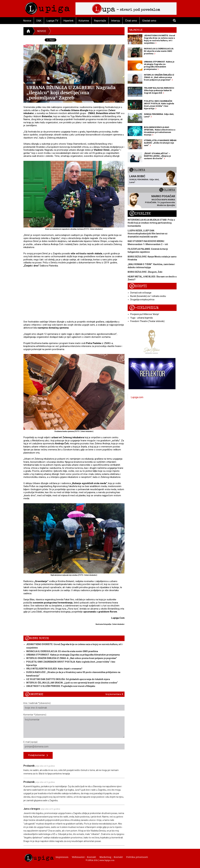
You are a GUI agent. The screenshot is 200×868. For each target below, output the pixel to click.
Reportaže (100, 21)
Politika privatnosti (137, 857)
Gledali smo (149, 21)
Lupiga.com (137, 397)
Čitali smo (131, 21)
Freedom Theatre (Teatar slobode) (147, 321)
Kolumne (84, 21)
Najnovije (136, 30)
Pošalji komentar (38, 755)
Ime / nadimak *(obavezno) (74, 706)
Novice (27, 21)
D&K (39, 21)
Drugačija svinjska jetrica (142, 300)
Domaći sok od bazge (141, 293)
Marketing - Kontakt (111, 857)
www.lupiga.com (107, 860)
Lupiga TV (52, 21)
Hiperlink (68, 21)
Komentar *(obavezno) (74, 726)
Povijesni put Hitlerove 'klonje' (145, 314)
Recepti (138, 286)
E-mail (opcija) (74, 745)
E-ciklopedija (144, 308)
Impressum (62, 857)
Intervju (116, 21)
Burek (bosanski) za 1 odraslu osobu (148, 296)
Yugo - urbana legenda (141, 318)
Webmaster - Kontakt (84, 857)
